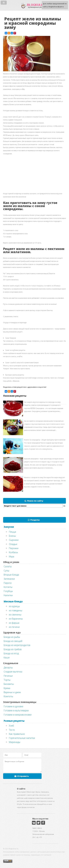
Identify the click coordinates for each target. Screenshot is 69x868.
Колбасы (13, 552)
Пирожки (14, 548)
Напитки (8, 595)
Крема (7, 688)
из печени (14, 627)
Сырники (14, 540)
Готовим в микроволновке (18, 715)
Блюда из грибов (13, 649)
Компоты (8, 696)
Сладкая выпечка (13, 672)
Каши (7, 657)
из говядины (16, 610)
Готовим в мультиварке (16, 710)
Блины (12, 536)
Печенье (8, 676)
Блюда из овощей (13, 641)
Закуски (9, 527)
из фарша (14, 623)
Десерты (8, 667)
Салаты (8, 566)
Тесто (12, 730)
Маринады (15, 742)
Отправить (23, 776)
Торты (7, 680)
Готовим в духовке (13, 706)
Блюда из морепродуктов (17, 645)
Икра (12, 556)
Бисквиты (9, 684)
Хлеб (11, 726)
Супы (6, 571)
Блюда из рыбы (12, 637)
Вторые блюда (11, 575)
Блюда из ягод (11, 653)
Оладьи (13, 544)
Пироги (8, 583)
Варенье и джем (12, 692)
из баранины (16, 619)
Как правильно (17, 734)
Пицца (12, 532)
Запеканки (9, 579)
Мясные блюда (13, 601)
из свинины (15, 614)
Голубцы (8, 591)
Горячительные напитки (22, 738)
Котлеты (8, 587)
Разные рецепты (14, 721)
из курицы (14, 606)
